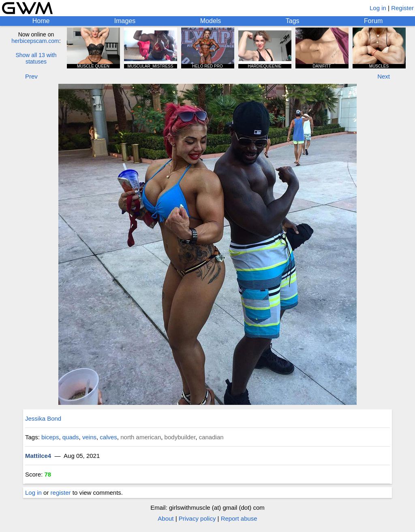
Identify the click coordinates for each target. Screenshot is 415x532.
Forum (373, 21)
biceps (50, 437)
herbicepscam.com (35, 41)
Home (41, 21)
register (61, 493)
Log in (378, 8)
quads (71, 437)
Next (384, 76)
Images (125, 21)
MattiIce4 (38, 456)
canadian (211, 437)
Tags (293, 21)
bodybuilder (180, 437)
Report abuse (239, 518)
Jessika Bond (43, 418)
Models (211, 21)
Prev (31, 76)
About (166, 518)
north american (141, 437)
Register (402, 8)
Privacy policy (197, 518)
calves (108, 437)
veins (89, 437)
